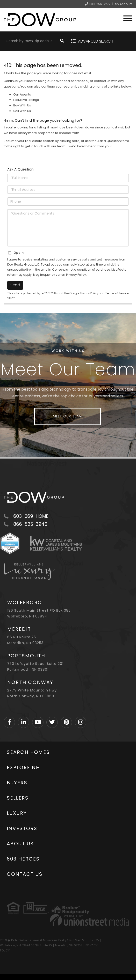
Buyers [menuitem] (17, 783)
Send (15, 285)
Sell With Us (22, 111)
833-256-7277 (100, 4)
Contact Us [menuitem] (25, 874)
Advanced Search (96, 41)
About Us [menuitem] (20, 844)
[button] (62, 41)
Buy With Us (22, 105)
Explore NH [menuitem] (23, 767)
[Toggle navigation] (128, 18)
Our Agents (22, 94)
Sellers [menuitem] (18, 798)
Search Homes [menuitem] (28, 752)
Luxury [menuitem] (17, 813)
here (76, 141)
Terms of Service (117, 293)
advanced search (68, 81)
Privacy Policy (76, 275)
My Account (124, 4)
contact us (102, 81)
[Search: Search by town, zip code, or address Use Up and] (30, 41)
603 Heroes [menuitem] (23, 859)
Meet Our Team (67, 416)
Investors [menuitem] (22, 828)
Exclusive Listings (26, 100)
